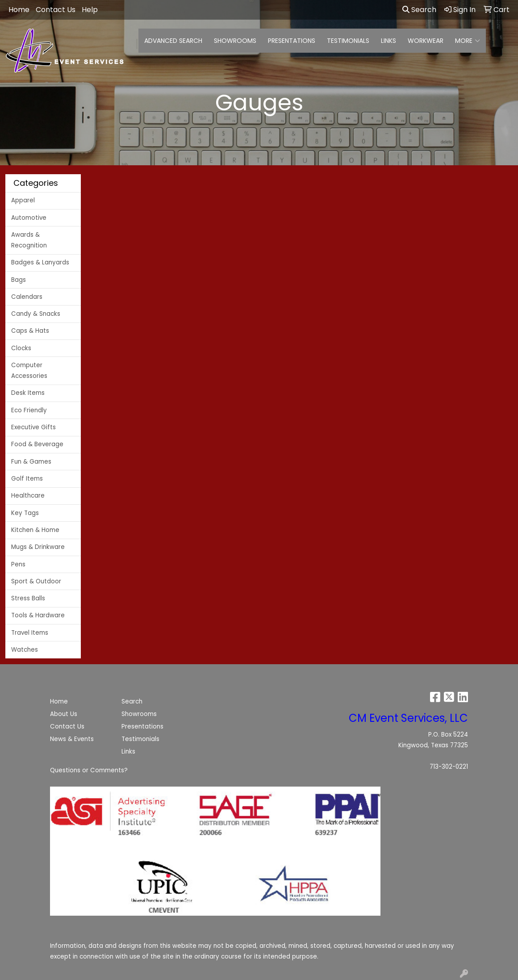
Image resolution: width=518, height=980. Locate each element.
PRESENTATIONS (292, 41)
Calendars (27, 297)
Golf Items (27, 479)
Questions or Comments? (89, 770)
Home (59, 701)
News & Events (72, 739)
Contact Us (67, 727)
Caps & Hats (30, 331)
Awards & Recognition (29, 240)
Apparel (23, 200)
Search (419, 10)
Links (128, 752)
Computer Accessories (29, 371)
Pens (18, 564)
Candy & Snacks (36, 314)
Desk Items (28, 393)
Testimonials (140, 739)
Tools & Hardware (38, 615)
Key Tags (25, 513)
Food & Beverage (37, 444)
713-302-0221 (449, 767)
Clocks (21, 348)
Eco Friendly (29, 410)
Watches (25, 650)
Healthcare (28, 496)
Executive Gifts (33, 427)
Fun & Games (31, 462)
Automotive (29, 218)
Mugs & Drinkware (38, 547)
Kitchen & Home (35, 530)
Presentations (142, 727)
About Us (64, 714)
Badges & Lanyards (40, 262)
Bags (19, 280)
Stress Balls (28, 598)
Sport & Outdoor (36, 581)
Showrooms (139, 714)
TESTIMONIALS (348, 41)
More (468, 41)
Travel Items (30, 633)
